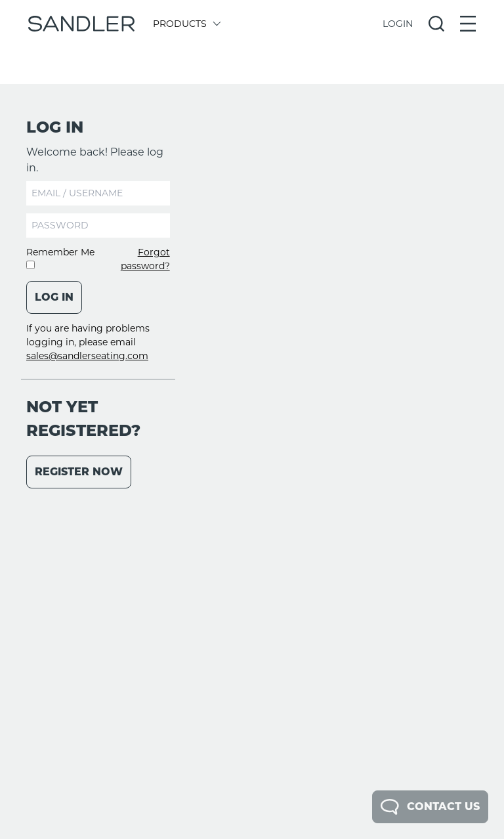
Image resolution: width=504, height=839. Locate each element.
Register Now (79, 472)
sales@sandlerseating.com (87, 356)
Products (186, 24)
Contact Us (430, 807)
